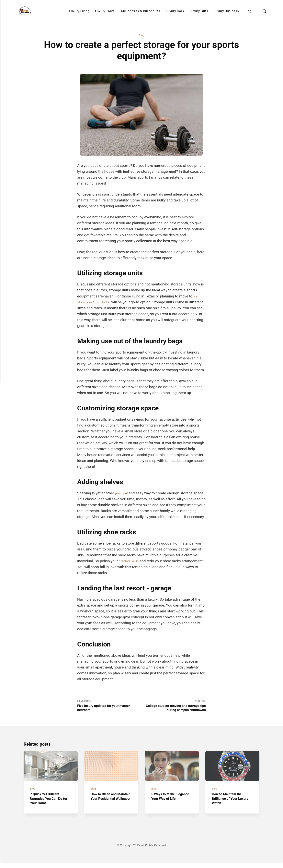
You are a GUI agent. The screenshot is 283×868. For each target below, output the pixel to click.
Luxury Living (79, 11)
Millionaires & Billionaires (141, 11)
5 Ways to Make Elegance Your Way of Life (169, 804)
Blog (248, 11)
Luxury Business (226, 11)
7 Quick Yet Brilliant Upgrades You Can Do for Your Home (48, 804)
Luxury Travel (105, 11)
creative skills (130, 561)
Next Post (174, 707)
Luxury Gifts (199, 11)
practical (122, 494)
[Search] (264, 11)
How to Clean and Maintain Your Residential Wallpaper (109, 804)
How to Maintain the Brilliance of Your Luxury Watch (232, 804)
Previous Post (109, 707)
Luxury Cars (175, 11)
